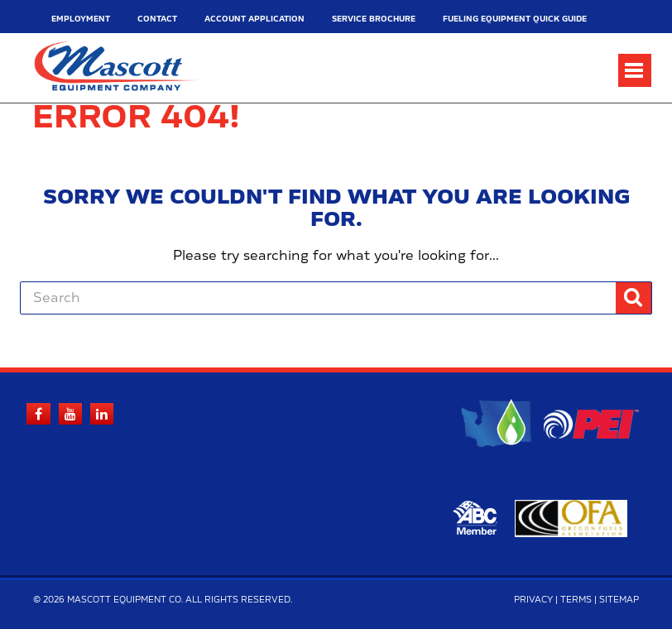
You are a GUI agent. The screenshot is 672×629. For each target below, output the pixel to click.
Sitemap (619, 600)
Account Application (254, 19)
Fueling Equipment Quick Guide (515, 19)
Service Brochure (374, 19)
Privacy (533, 600)
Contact (157, 19)
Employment (81, 19)
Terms (576, 600)
